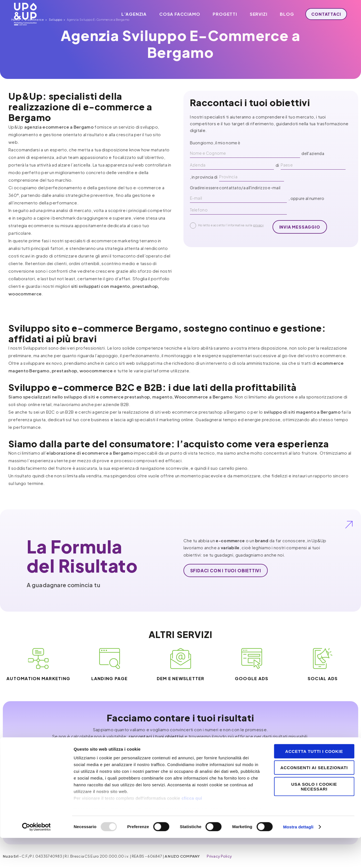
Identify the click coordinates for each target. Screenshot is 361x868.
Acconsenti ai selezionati (314, 798)
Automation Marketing (38, 678)
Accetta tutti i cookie (314, 781)
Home (7, 83)
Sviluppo (47, 83)
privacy (258, 225)
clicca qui (192, 828)
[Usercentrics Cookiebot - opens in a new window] (36, 857)
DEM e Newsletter (181, 678)
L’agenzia (131, 14)
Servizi (256, 14)
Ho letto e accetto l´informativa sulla (227, 225)
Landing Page (110, 678)
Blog (284, 14)
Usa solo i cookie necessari (314, 817)
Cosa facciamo (177, 14)
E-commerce (26, 83)
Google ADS (252, 678)
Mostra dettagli (298, 857)
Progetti (222, 14)
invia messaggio (300, 227)
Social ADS (323, 678)
